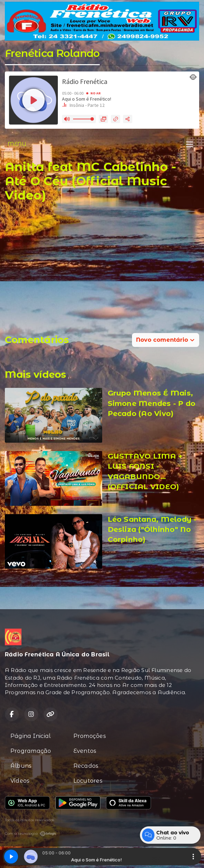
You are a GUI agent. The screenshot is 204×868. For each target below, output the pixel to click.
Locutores (88, 781)
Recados (86, 766)
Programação (31, 751)
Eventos (85, 751)
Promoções (90, 736)
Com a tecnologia (31, 834)
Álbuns (21, 766)
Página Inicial (30, 736)
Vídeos (20, 781)
